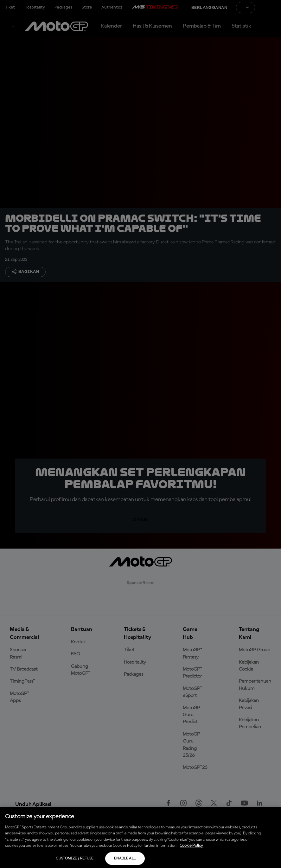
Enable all (125, 858)
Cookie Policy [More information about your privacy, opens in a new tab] (191, 846)
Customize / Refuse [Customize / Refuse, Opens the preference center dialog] (75, 858)
